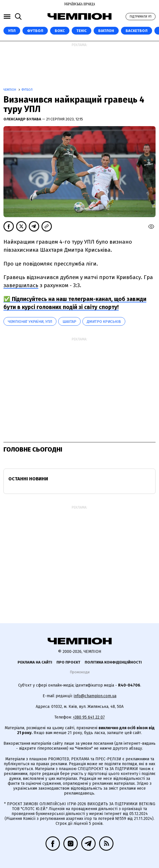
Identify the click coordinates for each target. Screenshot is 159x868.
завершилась (21, 285)
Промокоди (80, 672)
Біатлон (106, 31)
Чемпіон (10, 90)
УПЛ (12, 31)
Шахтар (69, 322)
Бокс (60, 31)
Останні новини (28, 479)
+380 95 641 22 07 (89, 717)
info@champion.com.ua (95, 696)
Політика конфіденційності (113, 662)
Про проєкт (68, 662)
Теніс (82, 31)
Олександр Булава (23, 119)
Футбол (35, 31)
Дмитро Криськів (104, 322)
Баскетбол (137, 31)
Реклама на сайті (35, 662)
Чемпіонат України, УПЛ (30, 322)
